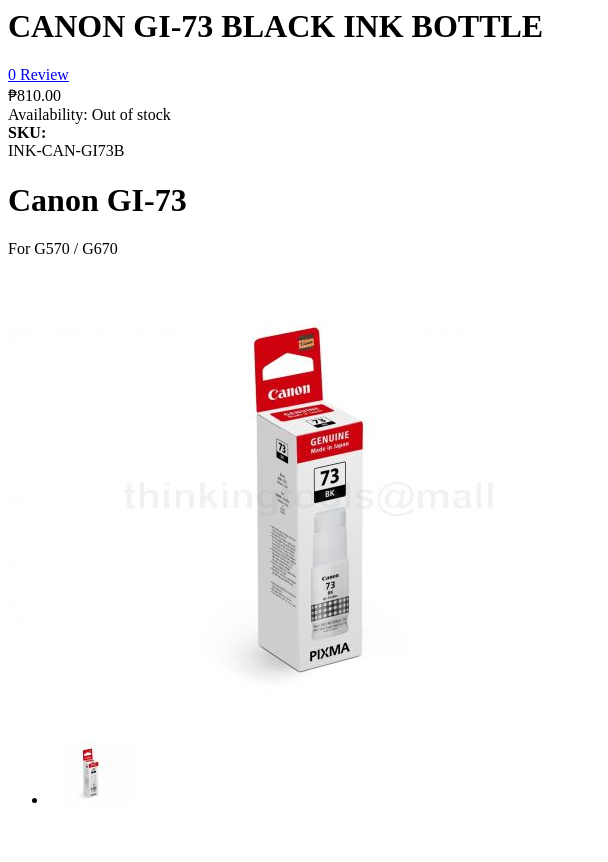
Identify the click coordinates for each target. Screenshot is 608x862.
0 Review (38, 74)
